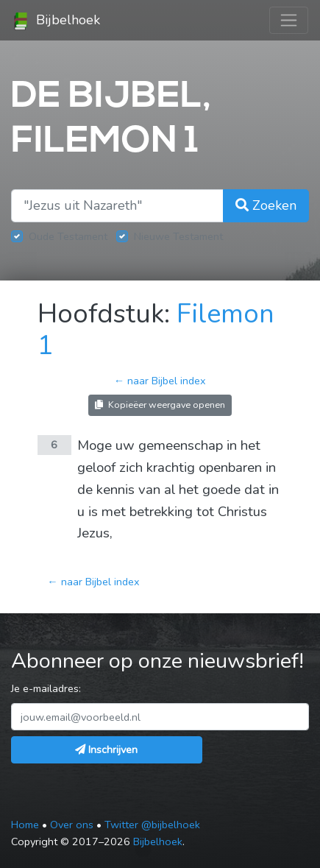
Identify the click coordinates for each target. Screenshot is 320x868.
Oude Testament (68, 236)
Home (25, 825)
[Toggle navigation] (289, 20)
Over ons (72, 825)
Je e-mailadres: (46, 688)
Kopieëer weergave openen (160, 405)
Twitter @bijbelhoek (152, 825)
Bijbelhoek (56, 21)
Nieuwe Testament (178, 236)
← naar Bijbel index (160, 381)
